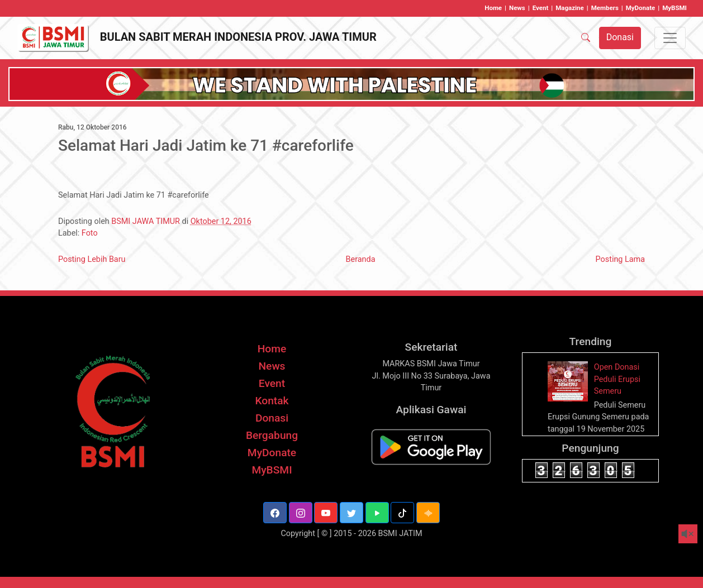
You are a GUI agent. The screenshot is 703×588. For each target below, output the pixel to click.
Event (541, 8)
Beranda (361, 259)
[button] (275, 513)
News (517, 8)
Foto (90, 233)
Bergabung (272, 435)
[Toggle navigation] (670, 38)
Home (493, 8)
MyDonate (641, 8)
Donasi (272, 418)
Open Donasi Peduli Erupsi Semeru (617, 379)
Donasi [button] (620, 37)
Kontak (272, 401)
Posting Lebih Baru (92, 259)
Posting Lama (620, 259)
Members (605, 8)
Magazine (570, 8)
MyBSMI (674, 8)
